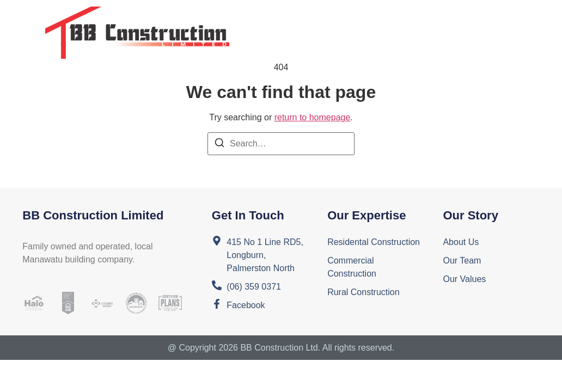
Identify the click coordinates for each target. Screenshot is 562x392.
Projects (454, 20)
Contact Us (365, 45)
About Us (321, 20)
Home (264, 20)
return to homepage (313, 117)
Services (387, 20)
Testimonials (283, 45)
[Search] (219, 145)
